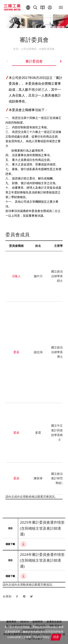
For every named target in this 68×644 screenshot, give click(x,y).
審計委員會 (34, 61)
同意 (56, 637)
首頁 (16, 49)
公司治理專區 (29, 49)
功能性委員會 (46, 49)
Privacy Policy (41, 637)
